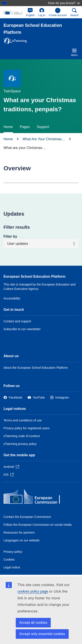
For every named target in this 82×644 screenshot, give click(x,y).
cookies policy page (33, 591)
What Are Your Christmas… (44, 139)
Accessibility (12, 298)
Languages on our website (22, 540)
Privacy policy (13, 552)
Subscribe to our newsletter (22, 329)
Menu (74, 52)
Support (43, 127)
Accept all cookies (33, 623)
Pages (25, 127)
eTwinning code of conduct (22, 436)
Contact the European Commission (27, 517)
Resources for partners (19, 532)
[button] (30, 12)
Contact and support (17, 321)
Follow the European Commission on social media (38, 525)
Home (8, 127)
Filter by (10, 236)
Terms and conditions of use (23, 420)
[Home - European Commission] (35, 498)
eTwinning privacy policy (20, 444)
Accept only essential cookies (42, 634)
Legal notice (12, 567)
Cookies (9, 559)
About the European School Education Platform (36, 368)
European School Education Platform (34, 276)
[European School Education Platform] (14, 12)
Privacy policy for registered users (27, 428)
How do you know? (64, 3)
